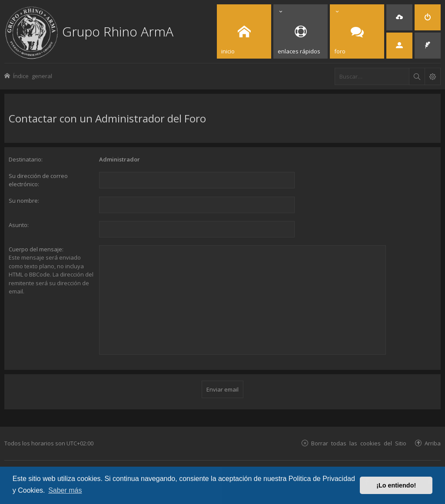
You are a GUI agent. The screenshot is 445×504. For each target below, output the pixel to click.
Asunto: (19, 225)
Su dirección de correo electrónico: (38, 180)
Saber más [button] (65, 490)
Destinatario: (26, 159)
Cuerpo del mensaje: (36, 249)
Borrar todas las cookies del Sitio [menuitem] (359, 443)
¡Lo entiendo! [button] (396, 485)
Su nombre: (24, 201)
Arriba (433, 443)
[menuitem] (399, 17)
